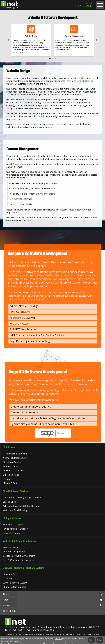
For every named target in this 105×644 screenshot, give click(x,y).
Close (92, 640)
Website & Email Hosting (15, 513)
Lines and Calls (11, 578)
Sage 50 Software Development (19, 563)
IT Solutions (9, 449)
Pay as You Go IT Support (16, 532)
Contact (7, 609)
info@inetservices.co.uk (43, 634)
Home (6, 598)
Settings (100, 640)
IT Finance (8, 481)
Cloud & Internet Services (16, 494)
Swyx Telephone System (15, 586)
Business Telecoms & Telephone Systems (24, 572)
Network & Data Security (15, 460)
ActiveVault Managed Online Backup (21, 508)
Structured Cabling (12, 464)
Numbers (8, 582)
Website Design (11, 551)
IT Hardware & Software (15, 456)
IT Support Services (13, 521)
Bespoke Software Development (19, 559)
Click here (58, 639)
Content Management (14, 555)
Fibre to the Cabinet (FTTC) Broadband (22, 500)
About (6, 603)
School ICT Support (13, 536)
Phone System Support (15, 590)
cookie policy (10, 614)
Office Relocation (12, 477)
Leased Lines (10, 504)
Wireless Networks (13, 468)
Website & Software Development (20, 544)
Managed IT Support (14, 527)
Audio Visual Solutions (14, 473)
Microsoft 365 (10, 485)
